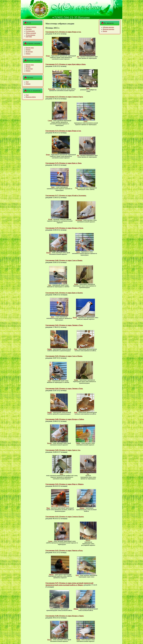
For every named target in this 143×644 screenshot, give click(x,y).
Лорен (78, 640)
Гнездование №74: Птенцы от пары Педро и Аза (63, 131)
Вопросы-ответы (31, 97)
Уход (27, 82)
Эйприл (82, 508)
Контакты (29, 29)
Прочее (105, 31)
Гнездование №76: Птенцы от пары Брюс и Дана (63, 163)
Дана (77, 188)
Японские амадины (108, 29)
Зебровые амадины (108, 27)
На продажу (29, 52)
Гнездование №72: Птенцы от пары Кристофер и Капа (66, 64)
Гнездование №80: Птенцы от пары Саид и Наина (64, 260)
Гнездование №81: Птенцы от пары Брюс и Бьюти (64, 293)
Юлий (50, 219)
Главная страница (31, 27)
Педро (48, 56)
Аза (78, 57)
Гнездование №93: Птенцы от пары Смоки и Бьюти (65, 517)
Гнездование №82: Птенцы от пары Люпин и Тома (64, 325)
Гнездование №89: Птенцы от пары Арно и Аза (63, 450)
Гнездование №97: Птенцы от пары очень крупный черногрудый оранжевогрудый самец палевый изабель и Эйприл (69, 584)
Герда (86, 121)
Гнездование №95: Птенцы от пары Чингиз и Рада (64, 550)
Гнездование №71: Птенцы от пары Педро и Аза (63, 32)
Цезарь (49, 253)
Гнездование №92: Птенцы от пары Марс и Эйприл (64, 484)
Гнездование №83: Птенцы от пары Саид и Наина (64, 356)
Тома (76, 349)
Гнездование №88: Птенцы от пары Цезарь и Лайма (65, 419)
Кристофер (52, 89)
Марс (48, 508)
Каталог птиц (30, 48)
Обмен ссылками (31, 33)
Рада (77, 575)
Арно (61, 474)
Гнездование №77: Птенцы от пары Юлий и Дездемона (66, 196)
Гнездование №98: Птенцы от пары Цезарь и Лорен (65, 616)
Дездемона (79, 220)
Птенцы (28, 50)
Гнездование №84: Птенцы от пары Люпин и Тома (64, 388)
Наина (76, 284)
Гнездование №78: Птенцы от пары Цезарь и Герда (64, 228)
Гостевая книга (30, 31)
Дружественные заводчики (31, 36)
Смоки (50, 121)
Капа (88, 88)
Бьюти (75, 318)
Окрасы (28, 54)
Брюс (53, 187)
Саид (50, 285)
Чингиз (51, 575)
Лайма (78, 443)
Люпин (49, 349)
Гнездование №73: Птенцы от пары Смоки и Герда (64, 97)
